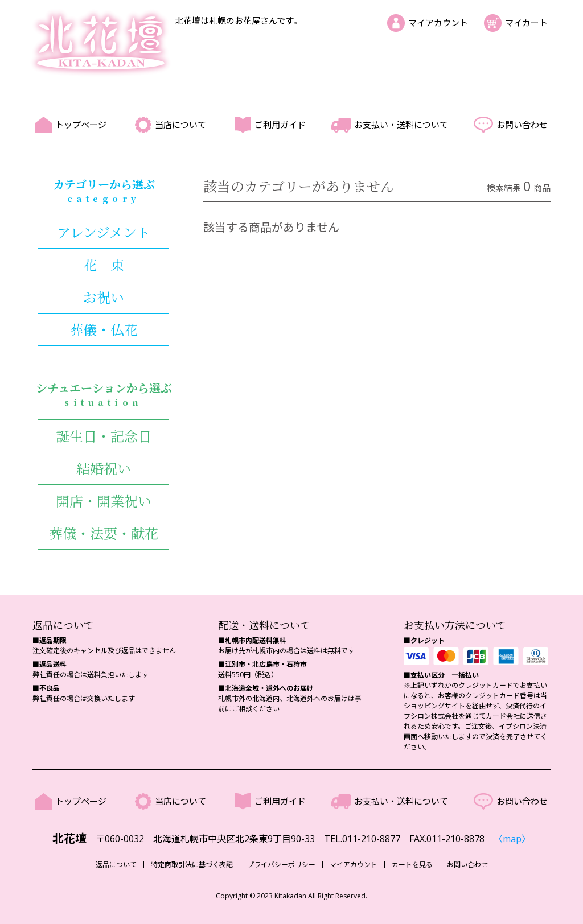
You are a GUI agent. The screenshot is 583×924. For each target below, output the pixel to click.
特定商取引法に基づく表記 (192, 865)
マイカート (526, 23)
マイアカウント (438, 23)
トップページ (81, 125)
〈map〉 (512, 839)
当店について (180, 125)
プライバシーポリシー (281, 865)
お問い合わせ (522, 125)
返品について (116, 865)
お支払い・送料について (401, 125)
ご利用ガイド (280, 125)
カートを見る (412, 865)
